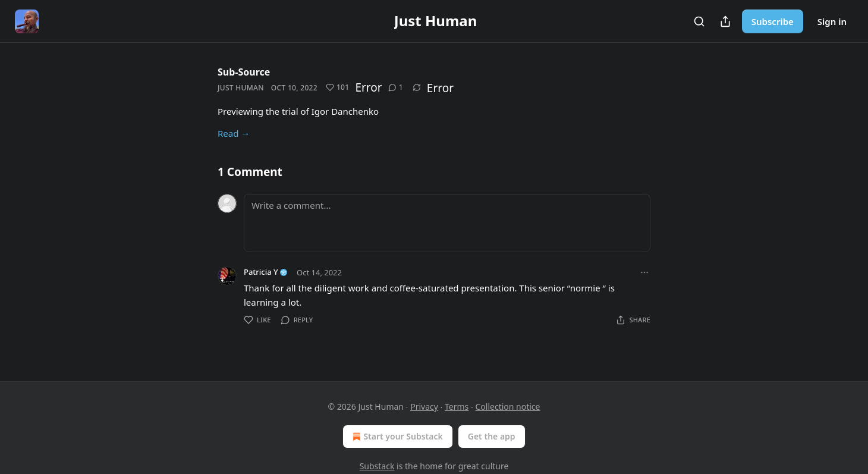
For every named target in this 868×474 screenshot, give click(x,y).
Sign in (832, 21)
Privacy (424, 406)
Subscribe (773, 21)
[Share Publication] (725, 21)
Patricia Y (261, 272)
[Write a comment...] (447, 223)
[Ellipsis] (644, 272)
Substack (377, 466)
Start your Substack (396, 437)
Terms (457, 406)
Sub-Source (244, 72)
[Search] (699, 21)
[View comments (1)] (396, 87)
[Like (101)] (338, 87)
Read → (234, 133)
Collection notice (507, 406)
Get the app (492, 436)
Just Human (241, 88)
